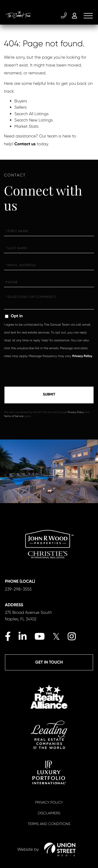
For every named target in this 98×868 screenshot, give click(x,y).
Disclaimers (49, 813)
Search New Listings (34, 120)
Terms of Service (14, 416)
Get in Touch (49, 662)
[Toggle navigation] (88, 16)
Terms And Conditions (49, 824)
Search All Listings (31, 114)
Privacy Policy (82, 356)
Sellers (21, 107)
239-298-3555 (64, 16)
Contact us (25, 144)
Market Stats (26, 126)
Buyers (21, 101)
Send (49, 395)
